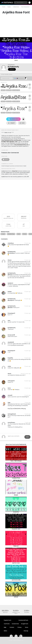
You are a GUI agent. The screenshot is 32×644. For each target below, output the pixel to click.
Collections (16, 7)
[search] (21, 3)
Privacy (20, 627)
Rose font (15, 171)
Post (27, 437)
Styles (9, 7)
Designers (27, 613)
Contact (12, 69)
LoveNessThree (16, 478)
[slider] (17, 78)
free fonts (5, 613)
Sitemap (26, 631)
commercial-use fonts (16, 613)
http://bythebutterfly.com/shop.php (11, 140)
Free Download (14, 119)
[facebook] (11, 636)
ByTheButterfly (13, 67)
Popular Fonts (8, 620)
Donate (6, 160)
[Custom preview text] (7, 78)
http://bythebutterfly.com (21, 145)
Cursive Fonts (15, 624)
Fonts (4, 7)
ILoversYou (16, 512)
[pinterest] (21, 636)
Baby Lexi (16, 546)
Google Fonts (25, 624)
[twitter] (16, 636)
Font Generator (25, 7)
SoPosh (16, 597)
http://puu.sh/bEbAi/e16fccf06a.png (17, 409)
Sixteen (16, 495)
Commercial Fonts (23, 620)
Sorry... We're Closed (16, 461)
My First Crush (16, 563)
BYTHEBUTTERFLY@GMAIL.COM (9, 142)
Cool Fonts (7, 624)
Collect (11, 123)
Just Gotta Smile (16, 580)
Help (5, 627)
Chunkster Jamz (16, 529)
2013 (8, 217)
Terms (27, 627)
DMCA (5, 631)
